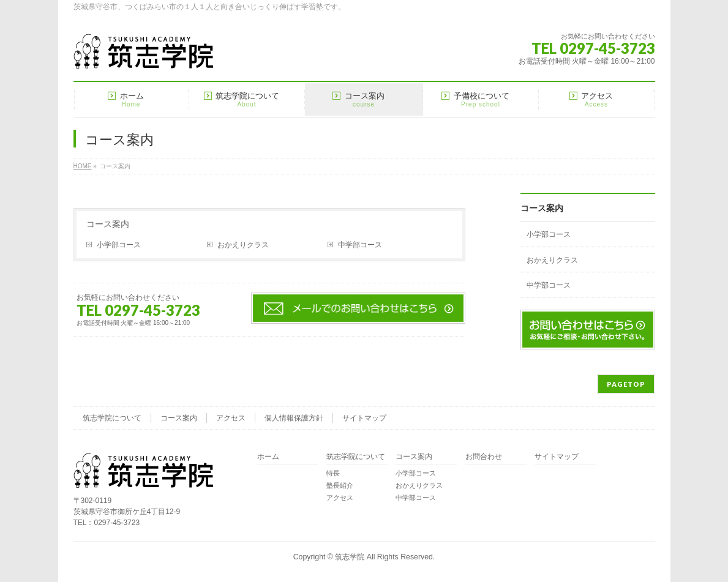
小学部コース (119, 245)
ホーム (268, 457)
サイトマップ (364, 418)
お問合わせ (484, 457)
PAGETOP (626, 384)
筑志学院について (112, 418)
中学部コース (360, 245)
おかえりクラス (243, 245)
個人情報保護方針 (294, 418)
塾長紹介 (340, 485)
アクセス (231, 418)
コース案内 (108, 224)
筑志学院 (350, 557)
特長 (333, 473)
